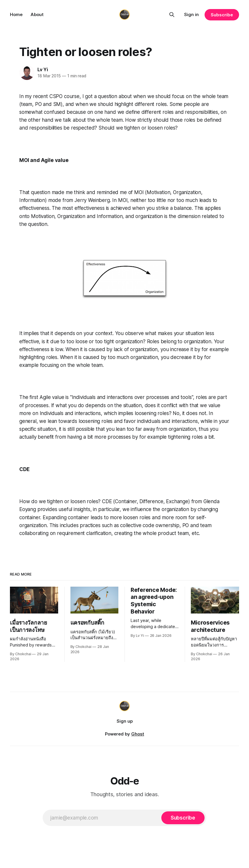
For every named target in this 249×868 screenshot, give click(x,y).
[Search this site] (172, 15)
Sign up (125, 721)
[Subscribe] (183, 818)
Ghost (138, 734)
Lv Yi (43, 69)
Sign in (191, 14)
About (37, 14)
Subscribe (222, 15)
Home (16, 14)
